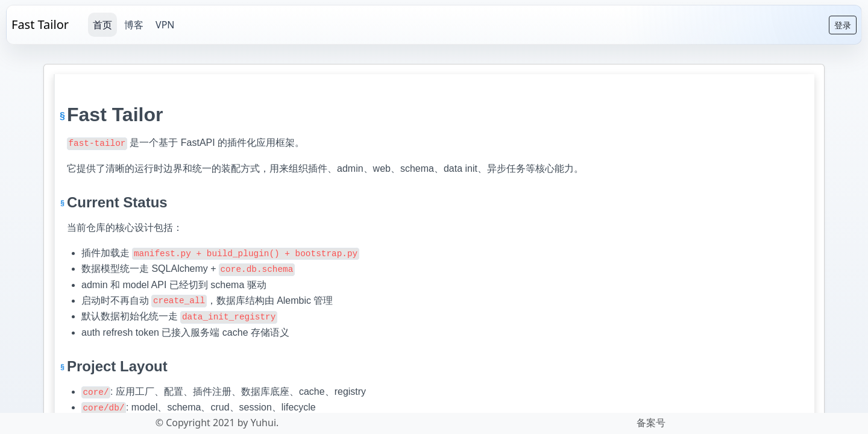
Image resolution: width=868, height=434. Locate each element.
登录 (843, 25)
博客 (134, 25)
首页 (102, 25)
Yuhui (263, 423)
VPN (165, 25)
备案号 (651, 423)
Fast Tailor (40, 24)
